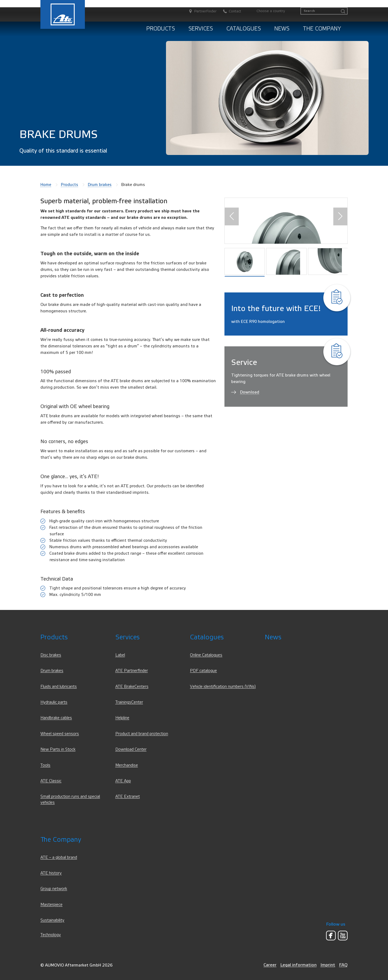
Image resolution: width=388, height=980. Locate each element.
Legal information (298, 965)
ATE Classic (51, 781)
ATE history (51, 873)
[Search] (324, 11)
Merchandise (127, 765)
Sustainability (52, 920)
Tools (45, 765)
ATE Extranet (128, 797)
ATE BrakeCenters (132, 687)
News (282, 29)
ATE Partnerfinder (132, 671)
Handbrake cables (56, 718)
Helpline (122, 718)
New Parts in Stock (58, 749)
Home (46, 185)
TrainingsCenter (129, 702)
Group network (54, 889)
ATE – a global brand (59, 858)
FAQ (343, 965)
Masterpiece (51, 905)
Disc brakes (51, 655)
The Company (322, 29)
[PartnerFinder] (200, 11)
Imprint (328, 965)
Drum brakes (100, 185)
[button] (232, 216)
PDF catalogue (203, 671)
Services (201, 29)
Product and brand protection (142, 734)
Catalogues (244, 29)
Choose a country (271, 11)
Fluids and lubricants (59, 687)
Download (250, 392)
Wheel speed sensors (60, 734)
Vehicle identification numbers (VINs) (223, 687)
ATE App (123, 781)
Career (270, 965)
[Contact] (229, 11)
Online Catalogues (206, 655)
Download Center (131, 749)
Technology (51, 935)
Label (120, 655)
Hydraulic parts (54, 702)
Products (161, 29)
